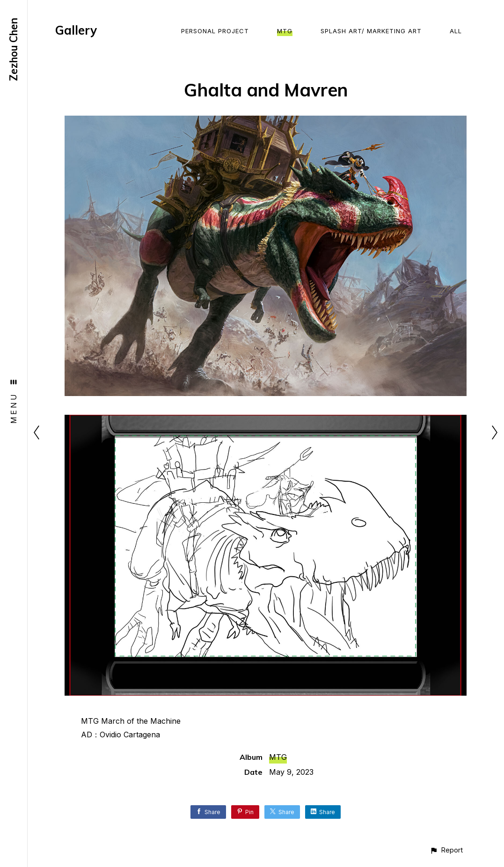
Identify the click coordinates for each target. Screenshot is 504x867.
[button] (446, 850)
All (456, 31)
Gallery (76, 30)
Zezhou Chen (14, 49)
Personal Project (215, 31)
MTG (285, 31)
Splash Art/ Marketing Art (371, 31)
